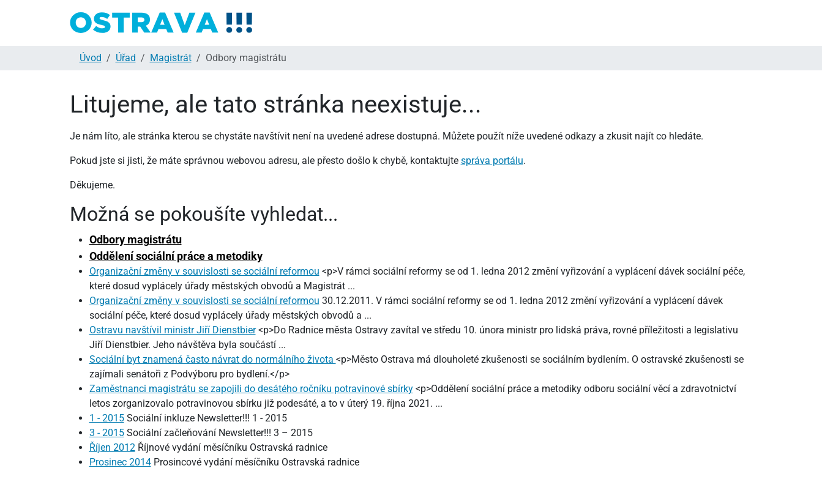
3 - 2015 (107, 433)
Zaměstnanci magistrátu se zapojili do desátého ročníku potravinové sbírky (251, 389)
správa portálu (492, 161)
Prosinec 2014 (120, 462)
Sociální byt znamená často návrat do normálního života (213, 359)
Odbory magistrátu (136, 239)
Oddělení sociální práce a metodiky (176, 256)
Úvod (91, 58)
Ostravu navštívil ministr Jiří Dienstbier (173, 330)
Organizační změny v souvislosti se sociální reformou (204, 271)
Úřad (126, 58)
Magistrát (171, 58)
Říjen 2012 (112, 447)
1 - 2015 (107, 418)
